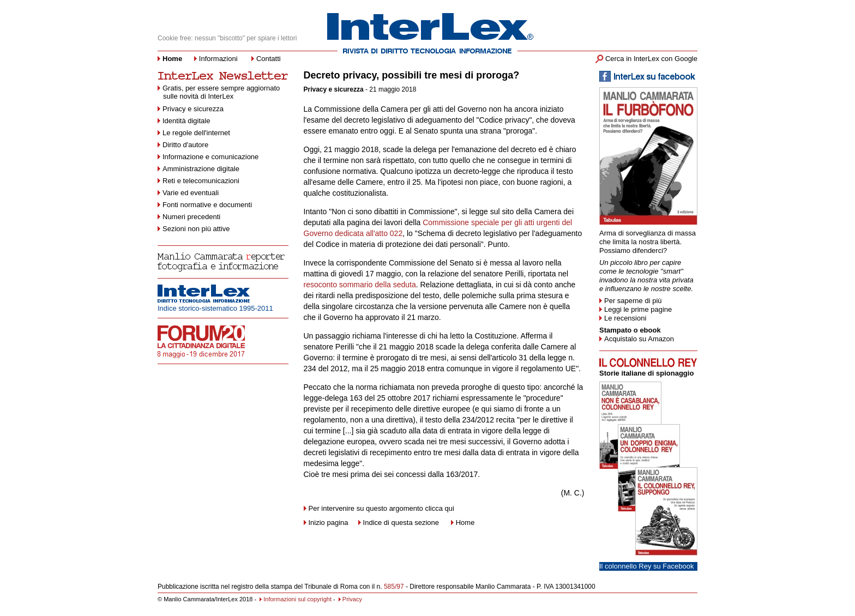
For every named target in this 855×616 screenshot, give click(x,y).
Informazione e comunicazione (210, 157)
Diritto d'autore (185, 145)
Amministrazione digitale (201, 169)
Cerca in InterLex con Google (651, 59)
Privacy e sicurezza (193, 109)
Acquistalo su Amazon (639, 339)
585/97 (394, 587)
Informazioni (218, 59)
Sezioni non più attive (196, 229)
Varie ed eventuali (191, 193)
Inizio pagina (326, 523)
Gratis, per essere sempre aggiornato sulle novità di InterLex (219, 92)
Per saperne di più (633, 301)
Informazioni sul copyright (296, 599)
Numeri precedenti (191, 217)
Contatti (269, 59)
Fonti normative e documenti (207, 205)
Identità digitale (186, 121)
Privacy (350, 599)
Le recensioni (625, 318)
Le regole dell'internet (196, 133)
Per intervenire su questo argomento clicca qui (381, 508)
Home (465, 523)
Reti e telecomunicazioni (201, 181)
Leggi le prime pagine (638, 309)
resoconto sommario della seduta (360, 285)
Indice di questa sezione (401, 523)
